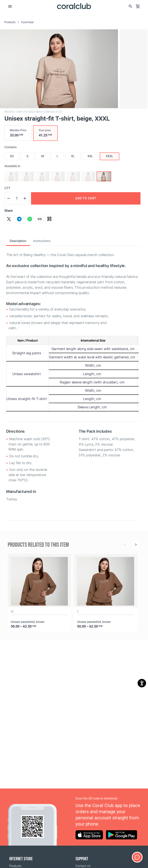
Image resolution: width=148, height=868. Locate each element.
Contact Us (83, 866)
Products (15, 866)
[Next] (136, 545)
